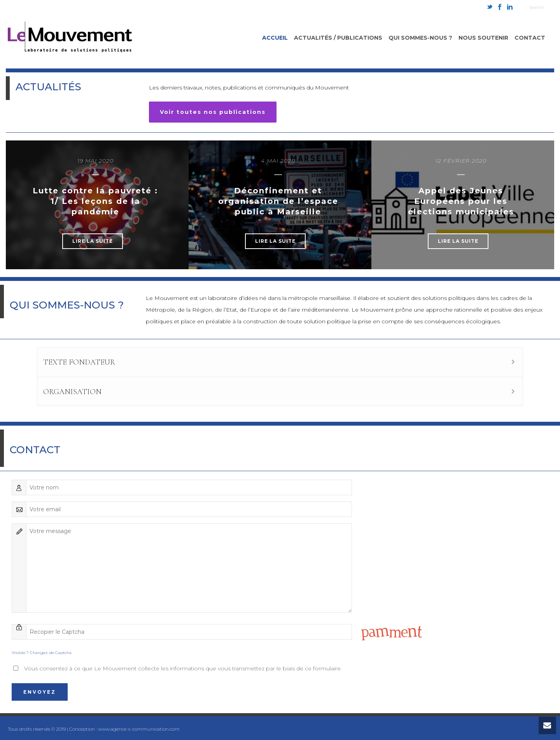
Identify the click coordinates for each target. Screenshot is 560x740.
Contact (530, 38)
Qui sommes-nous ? (420, 38)
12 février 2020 (461, 161)
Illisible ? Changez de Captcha (42, 653)
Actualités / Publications (338, 38)
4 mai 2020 (278, 161)
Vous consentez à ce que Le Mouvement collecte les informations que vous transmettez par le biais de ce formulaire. (183, 668)
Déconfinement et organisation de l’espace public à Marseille (278, 201)
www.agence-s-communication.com (139, 729)
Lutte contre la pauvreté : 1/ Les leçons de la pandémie (95, 201)
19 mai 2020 (95, 161)
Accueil (275, 38)
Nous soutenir (483, 38)
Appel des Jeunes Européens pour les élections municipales (461, 201)
